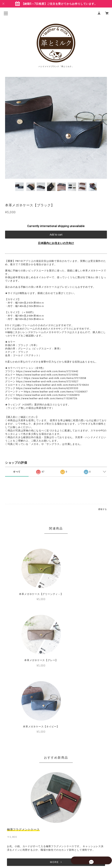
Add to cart (56, 235)
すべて (17, 472)
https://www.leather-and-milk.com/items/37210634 (58, 385)
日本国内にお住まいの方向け (56, 243)
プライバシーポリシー (56, 837)
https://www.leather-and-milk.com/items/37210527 (47, 381)
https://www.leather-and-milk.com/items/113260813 (48, 395)
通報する (103, 509)
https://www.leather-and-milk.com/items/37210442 (47, 371)
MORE (56, 796)
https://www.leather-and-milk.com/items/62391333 (47, 388)
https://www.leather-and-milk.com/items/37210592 (47, 375)
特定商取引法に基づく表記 (56, 843)
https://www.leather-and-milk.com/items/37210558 (55, 378)
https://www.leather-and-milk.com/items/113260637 (56, 392)
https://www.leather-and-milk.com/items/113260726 (45, 398)
